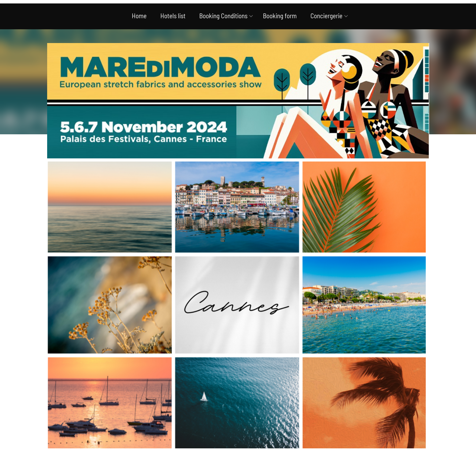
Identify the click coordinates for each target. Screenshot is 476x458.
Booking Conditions (223, 16)
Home (139, 16)
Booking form (280, 16)
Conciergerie (326, 16)
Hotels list (173, 16)
